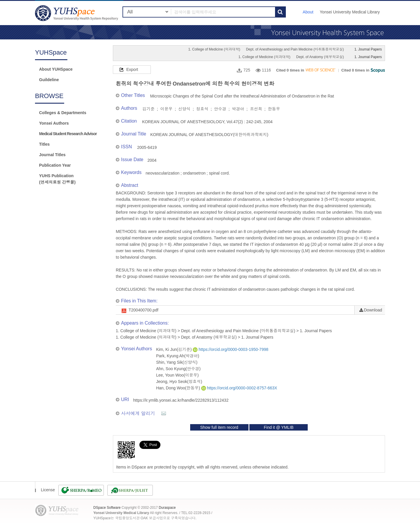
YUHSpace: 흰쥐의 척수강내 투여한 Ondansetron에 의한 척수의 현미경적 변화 (77, 13)
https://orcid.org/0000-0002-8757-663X (239, 388)
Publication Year (55, 165)
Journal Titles (52, 155)
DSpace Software (107, 508)
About (308, 12)
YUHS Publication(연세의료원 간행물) (57, 179)
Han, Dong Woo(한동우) (179, 388)
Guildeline (49, 80)
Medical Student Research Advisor (68, 134)
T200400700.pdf (143, 310)
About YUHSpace (56, 69)
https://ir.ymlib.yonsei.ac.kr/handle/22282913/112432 (181, 400)
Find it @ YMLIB (279, 427)
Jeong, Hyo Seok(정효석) (179, 382)
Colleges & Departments (63, 113)
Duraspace (167, 508)
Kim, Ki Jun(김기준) (174, 349)
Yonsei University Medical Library (350, 12)
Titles (44, 144)
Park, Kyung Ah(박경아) (178, 356)
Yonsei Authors (54, 123)
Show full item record (219, 427)
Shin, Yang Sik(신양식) (177, 362)
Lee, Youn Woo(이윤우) (177, 375)
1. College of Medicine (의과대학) (214, 49)
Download (373, 310)
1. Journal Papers (368, 49)
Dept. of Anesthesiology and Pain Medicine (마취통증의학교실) (295, 49)
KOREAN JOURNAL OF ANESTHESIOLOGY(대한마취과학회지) (209, 135)
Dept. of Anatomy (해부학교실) (320, 57)
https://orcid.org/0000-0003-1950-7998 (231, 349)
